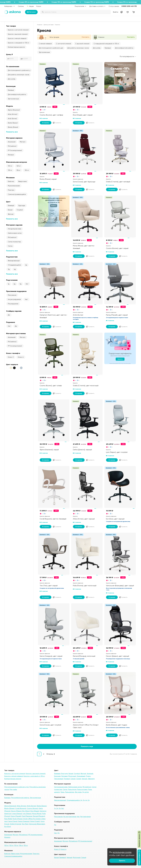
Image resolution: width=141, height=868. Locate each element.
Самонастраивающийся (17, 194)
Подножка (11, 322)
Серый (73, 779)
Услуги (39, 6)
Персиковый (59, 779)
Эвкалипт (91, 779)
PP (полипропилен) (15, 150)
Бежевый (11, 206)
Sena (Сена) (13, 821)
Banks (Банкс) (13, 123)
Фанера (11, 155)
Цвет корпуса (12, 364)
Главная (40, 25)
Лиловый (64, 776)
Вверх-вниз (22, 181)
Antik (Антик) (12, 119)
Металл (23, 142)
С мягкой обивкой (45, 44)
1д (9, 284)
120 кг (19, 166)
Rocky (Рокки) (18, 819)
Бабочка (11, 181)
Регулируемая (13, 304)
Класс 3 (11, 357)
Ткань (62, 792)
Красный (57, 776)
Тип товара (11, 26)
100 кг (10, 166)
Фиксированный (14, 261)
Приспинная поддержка (16, 291)
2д (26, 265)
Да (9, 315)
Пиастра (11, 190)
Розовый (67, 779)
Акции (30, 6)
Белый (10, 210)
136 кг (18, 170)
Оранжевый (81, 776)
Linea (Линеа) (17, 814)
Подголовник (12, 280)
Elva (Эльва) (35, 811)
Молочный (72, 776)
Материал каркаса (14, 138)
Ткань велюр (70, 792)
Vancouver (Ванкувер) (37, 824)
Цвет (8, 202)
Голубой (20, 210)
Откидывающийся (14, 265)
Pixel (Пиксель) (27, 816)
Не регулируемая (14, 299)
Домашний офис (49, 25)
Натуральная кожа (15, 229)
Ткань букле (72, 789)
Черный (84, 779)
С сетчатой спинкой (63, 44)
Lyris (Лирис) (27, 814)
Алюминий (12, 142)
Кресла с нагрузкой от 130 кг (19, 43)
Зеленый (90, 773)
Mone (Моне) (37, 814)
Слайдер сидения (14, 311)
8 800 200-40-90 (129, 6)
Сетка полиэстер (14, 242)
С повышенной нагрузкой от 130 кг (106, 44)
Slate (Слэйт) (35, 821)
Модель (10, 106)
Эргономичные (13, 99)
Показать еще (87, 746)
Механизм (10, 178)
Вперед (50, 754)
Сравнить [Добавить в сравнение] (57, 123)
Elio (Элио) (26, 811)
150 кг (27, 170)
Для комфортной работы (17, 94)
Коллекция (11, 86)
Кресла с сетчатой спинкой (18, 30)
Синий (78, 779)
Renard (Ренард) (39, 816)
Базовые (11, 90)
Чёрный (69, 857)
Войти (116, 12)
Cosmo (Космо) (32, 808)
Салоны (21, 6)
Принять (122, 861)
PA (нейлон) (12, 146)
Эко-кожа (78, 792)
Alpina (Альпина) (14, 110)
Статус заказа (114, 6)
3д (9, 269)
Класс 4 (21, 357)
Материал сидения (14, 225)
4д (15, 269)
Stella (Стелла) (15, 824)
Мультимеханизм (14, 186)
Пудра (88, 776)
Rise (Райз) (8, 819)
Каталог (31, 12)
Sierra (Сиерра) (24, 821)
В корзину (46, 123)
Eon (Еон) (8, 826)
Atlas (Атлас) (13, 114)
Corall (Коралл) (21, 808)
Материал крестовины (16, 333)
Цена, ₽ (9, 54)
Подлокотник (12, 257)
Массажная (12, 295)
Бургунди (22, 206)
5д (89, 800)
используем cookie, (122, 852)
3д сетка (85, 792)
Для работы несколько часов (19, 75)
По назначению (13, 66)
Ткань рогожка (82, 789)
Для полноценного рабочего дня (20, 70)
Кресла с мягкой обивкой (17, 38)
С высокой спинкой (82, 44)
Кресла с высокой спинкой (18, 34)
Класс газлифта (13, 353)
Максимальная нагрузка (17, 162)
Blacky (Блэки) (13, 127)
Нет (27, 284)
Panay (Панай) (16, 816)
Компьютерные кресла (16, 47)
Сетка (10, 246)
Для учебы (12, 79)
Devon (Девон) (16, 811)
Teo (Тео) (25, 824)
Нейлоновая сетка (15, 233)
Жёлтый (11, 214)
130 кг (10, 170)
